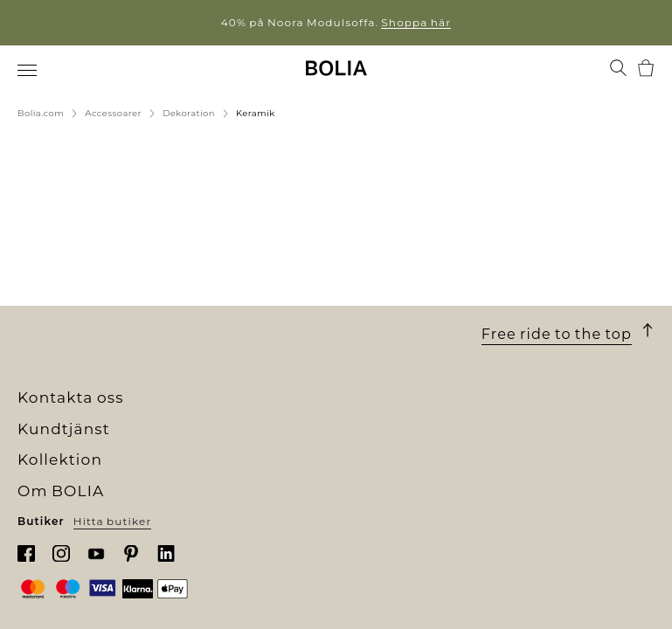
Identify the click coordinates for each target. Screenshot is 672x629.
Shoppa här (416, 22)
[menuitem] (28, 70)
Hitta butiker (113, 521)
